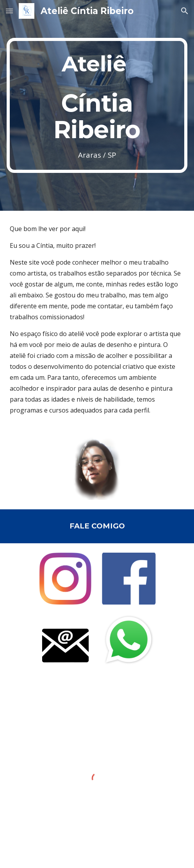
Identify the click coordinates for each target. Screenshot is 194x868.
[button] (9, 11)
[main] (97, 106)
